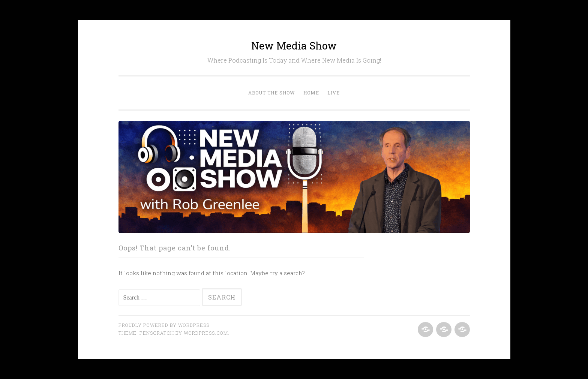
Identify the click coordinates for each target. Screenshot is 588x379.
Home (311, 93)
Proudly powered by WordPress (164, 325)
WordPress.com (206, 333)
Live (334, 93)
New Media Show (294, 46)
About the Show (272, 93)
